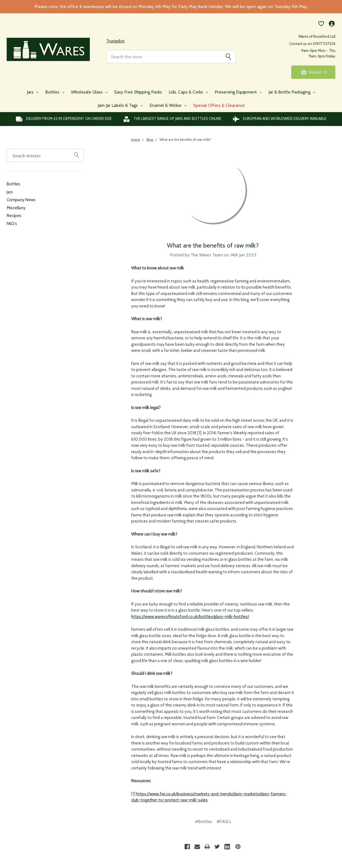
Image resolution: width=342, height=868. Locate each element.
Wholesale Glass (89, 93)
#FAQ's (224, 823)
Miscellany (16, 209)
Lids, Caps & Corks (188, 93)
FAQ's (12, 225)
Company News (21, 201)
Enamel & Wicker (168, 106)
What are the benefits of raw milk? (213, 247)
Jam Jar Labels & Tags (120, 106)
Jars (33, 93)
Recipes (14, 217)
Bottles (55, 93)
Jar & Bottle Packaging (292, 93)
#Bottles (204, 823)
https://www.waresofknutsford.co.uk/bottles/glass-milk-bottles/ (190, 618)
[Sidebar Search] (76, 156)
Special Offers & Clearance (219, 106)
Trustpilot (115, 41)
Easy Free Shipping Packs (138, 93)
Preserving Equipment (238, 93)
